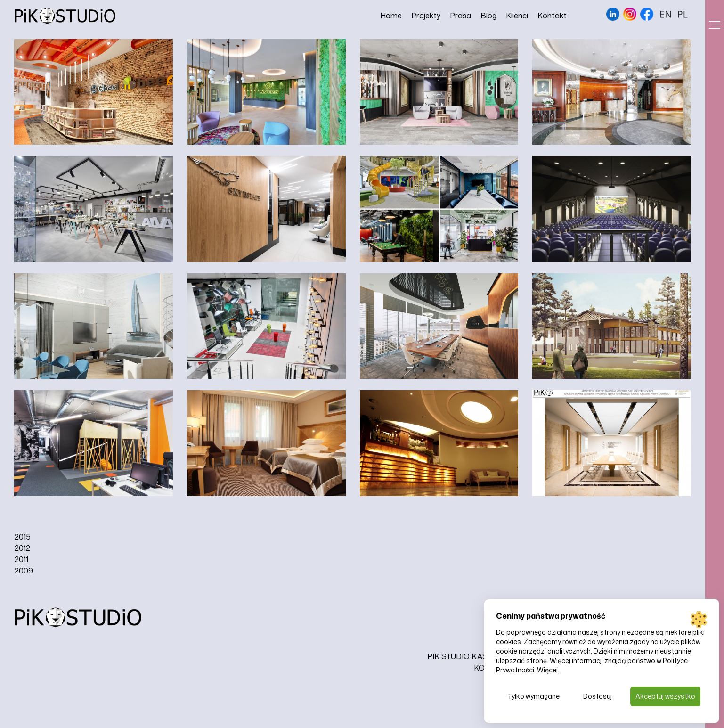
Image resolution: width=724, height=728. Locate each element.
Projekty (426, 16)
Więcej (547, 670)
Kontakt (552, 16)
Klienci (517, 16)
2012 (22, 548)
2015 (23, 537)
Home (391, 16)
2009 (24, 571)
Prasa (460, 16)
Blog (488, 16)
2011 (21, 559)
